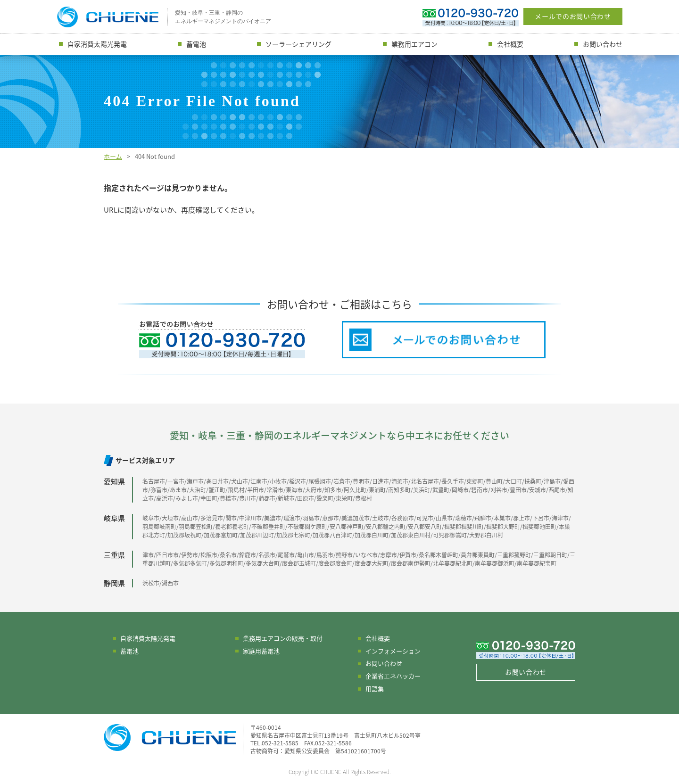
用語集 (375, 689)
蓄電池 (196, 44)
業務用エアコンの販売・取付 (283, 638)
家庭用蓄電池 (261, 651)
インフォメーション (393, 651)
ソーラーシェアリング (298, 44)
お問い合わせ (603, 44)
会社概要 (510, 44)
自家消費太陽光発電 (97, 44)
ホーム (113, 156)
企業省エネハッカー (393, 676)
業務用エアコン (414, 44)
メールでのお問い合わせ (573, 16)
